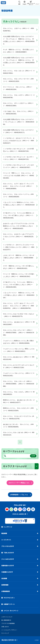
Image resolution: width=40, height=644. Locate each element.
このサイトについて (7, 617)
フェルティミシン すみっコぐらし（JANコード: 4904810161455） (19, 374)
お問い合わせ (5, 627)
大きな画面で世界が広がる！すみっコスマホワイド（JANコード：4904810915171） (18, 131)
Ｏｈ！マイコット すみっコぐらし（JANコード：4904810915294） (18, 88)
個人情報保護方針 (6, 620)
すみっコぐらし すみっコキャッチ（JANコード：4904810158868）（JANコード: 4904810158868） (19, 384)
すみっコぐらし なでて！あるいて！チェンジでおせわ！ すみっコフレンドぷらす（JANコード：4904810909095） (18, 186)
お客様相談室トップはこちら (19, 495)
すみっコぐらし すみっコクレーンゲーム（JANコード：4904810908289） (18, 195)
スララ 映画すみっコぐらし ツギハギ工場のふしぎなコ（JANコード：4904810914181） (19, 267)
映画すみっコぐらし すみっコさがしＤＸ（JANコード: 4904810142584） (18, 409)
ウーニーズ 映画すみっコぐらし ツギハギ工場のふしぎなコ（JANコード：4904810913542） (19, 275)
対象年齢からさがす (8, 566)
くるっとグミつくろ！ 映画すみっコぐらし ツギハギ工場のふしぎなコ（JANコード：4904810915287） (19, 295)
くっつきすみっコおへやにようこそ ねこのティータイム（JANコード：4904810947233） (18, 158)
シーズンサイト (6, 540)
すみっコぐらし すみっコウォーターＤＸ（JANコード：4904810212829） (18, 80)
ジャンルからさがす (8, 559)
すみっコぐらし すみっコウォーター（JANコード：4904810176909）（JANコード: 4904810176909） (19, 333)
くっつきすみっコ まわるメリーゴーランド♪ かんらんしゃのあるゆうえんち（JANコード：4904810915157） (19, 141)
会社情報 (4, 578)
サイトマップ (5, 633)
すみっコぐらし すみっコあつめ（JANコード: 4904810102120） (19, 434)
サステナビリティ (9, 598)
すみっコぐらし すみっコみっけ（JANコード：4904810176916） (19, 72)
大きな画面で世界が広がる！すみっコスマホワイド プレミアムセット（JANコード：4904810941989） (19, 122)
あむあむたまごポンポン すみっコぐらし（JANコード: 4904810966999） (18, 426)
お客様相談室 (6, 591)
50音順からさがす (7, 572)
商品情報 (4, 533)
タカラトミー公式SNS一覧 (19, 514)
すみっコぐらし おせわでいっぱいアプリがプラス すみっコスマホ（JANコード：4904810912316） (18, 237)
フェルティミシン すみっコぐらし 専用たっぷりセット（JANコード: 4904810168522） (19, 350)
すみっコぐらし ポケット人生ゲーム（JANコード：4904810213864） (18, 104)
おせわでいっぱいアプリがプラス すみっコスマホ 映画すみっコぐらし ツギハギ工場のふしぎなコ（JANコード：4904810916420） (19, 226)
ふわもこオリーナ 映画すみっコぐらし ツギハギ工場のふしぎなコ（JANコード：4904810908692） (19, 258)
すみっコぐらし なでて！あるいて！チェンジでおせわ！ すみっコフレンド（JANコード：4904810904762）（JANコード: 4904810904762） (19, 306)
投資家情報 (5, 585)
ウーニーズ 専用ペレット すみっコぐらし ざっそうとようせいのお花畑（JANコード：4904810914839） (19, 176)
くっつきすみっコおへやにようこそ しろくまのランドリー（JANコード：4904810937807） (18, 166)
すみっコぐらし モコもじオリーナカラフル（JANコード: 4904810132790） (19, 417)
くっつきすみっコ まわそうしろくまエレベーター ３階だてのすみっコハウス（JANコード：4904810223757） (19, 247)
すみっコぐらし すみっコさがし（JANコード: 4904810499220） (19, 393)
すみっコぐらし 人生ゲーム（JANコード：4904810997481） (19, 30)
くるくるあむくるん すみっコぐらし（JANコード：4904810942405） (18, 113)
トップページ (8, 527)
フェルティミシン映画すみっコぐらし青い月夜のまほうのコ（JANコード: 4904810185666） (18, 342)
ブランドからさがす (8, 546)
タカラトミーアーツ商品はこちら (19, 483)
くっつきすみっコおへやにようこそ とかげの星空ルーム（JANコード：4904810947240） (18, 150)
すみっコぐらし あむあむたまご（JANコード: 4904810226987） (19, 323)
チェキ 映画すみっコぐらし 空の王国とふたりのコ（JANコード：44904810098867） (18, 51)
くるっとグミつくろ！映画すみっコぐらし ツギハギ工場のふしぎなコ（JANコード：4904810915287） (19, 205)
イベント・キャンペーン (11, 611)
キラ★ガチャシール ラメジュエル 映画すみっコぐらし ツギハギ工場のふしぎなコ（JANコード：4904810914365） (18, 285)
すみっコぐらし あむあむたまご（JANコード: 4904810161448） (19, 358)
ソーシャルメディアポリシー (9, 630)
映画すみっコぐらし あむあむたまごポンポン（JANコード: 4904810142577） (19, 401)
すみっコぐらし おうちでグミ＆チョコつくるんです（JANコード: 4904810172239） (19, 366)
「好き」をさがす (9, 553)
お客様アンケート (9, 604)
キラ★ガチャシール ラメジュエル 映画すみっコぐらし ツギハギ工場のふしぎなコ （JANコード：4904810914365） (19, 215)
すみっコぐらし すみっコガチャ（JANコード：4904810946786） (19, 96)
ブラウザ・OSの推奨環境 (8, 623)
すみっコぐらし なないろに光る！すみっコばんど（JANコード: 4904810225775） (19, 315)
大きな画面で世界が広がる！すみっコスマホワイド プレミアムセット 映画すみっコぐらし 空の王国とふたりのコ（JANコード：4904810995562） (19, 40)
